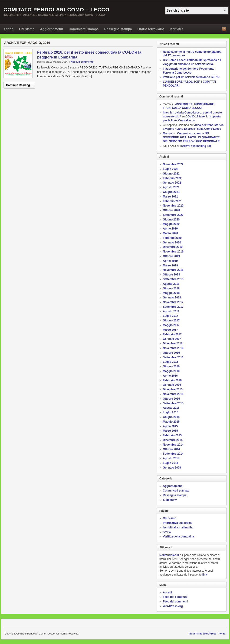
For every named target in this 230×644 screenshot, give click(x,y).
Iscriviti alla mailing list (195, 146)
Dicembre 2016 (173, 343)
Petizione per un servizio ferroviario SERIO (191, 77)
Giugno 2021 (171, 192)
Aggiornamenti (52, 29)
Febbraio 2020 (172, 238)
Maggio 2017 (171, 325)
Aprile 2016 (170, 376)
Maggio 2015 (171, 422)
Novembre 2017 (173, 302)
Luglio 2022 (171, 169)
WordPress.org (173, 606)
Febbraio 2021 (172, 201)
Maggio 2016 (171, 371)
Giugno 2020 (171, 220)
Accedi (167, 592)
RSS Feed (224, 29)
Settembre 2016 (173, 357)
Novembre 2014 (173, 445)
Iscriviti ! (177, 29)
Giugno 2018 (171, 288)
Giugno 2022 (171, 174)
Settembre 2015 (173, 403)
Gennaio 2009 (172, 468)
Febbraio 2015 (172, 435)
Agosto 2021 (171, 187)
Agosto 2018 (171, 284)
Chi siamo (27, 29)
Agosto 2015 (171, 408)
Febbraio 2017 (172, 334)
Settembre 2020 (173, 215)
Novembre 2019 (173, 252)
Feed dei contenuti (175, 597)
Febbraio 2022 (172, 178)
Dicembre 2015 (173, 389)
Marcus (168, 133)
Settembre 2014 (173, 454)
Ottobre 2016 (171, 353)
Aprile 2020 (170, 229)
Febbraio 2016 (172, 380)
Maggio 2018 (171, 293)
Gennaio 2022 (172, 183)
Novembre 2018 (173, 270)
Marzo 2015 (170, 431)
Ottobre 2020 (171, 210)
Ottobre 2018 (171, 275)
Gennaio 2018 (172, 298)
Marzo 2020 (170, 233)
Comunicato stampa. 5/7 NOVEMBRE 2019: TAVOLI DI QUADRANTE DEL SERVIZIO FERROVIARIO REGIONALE (191, 137)
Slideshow (170, 500)
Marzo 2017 (170, 330)
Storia (9, 29)
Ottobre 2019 (171, 256)
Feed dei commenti (176, 602)
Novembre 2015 (173, 394)
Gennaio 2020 (172, 243)
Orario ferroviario (151, 29)
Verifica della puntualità (178, 537)
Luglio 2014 (171, 463)
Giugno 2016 (171, 366)
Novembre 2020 (173, 206)
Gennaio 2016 (172, 385)
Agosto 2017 (171, 311)
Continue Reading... (19, 85)
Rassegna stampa (118, 29)
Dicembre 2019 (173, 247)
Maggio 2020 (171, 224)
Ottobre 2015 (171, 399)
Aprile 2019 (170, 261)
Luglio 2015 (171, 412)
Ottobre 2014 (171, 449)
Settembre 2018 (173, 279)
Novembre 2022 (173, 164)
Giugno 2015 (171, 417)
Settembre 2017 (173, 307)
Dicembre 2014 (173, 440)
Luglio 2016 (171, 362)
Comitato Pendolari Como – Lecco (56, 10)
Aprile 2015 (170, 426)
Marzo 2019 (170, 265)
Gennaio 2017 (172, 339)
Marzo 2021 (170, 197)
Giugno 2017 (171, 320)
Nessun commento (82, 62)
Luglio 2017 (171, 316)
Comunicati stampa (84, 29)
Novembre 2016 (173, 348)
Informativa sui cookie (178, 523)
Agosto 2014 (171, 458)
